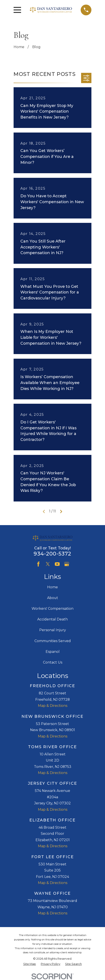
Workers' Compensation (52, 609)
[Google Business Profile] (67, 564)
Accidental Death (52, 619)
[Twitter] (48, 564)
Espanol (53, 652)
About (53, 598)
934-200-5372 (52, 554)
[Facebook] (38, 564)
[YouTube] (57, 564)
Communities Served (53, 641)
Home (52, 587)
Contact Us (53, 662)
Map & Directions (53, 706)
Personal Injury (53, 630)
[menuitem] (30, 964)
